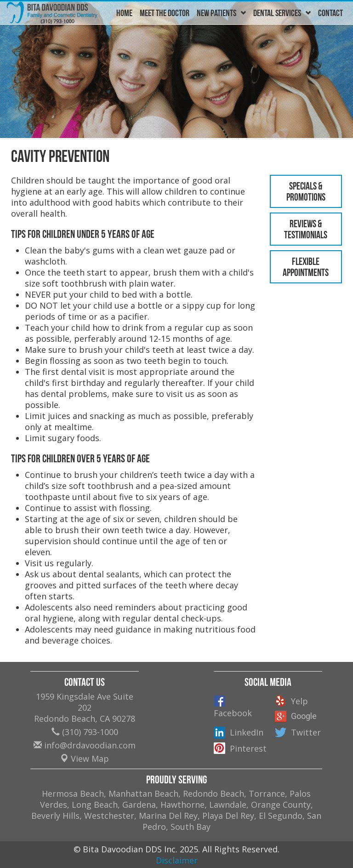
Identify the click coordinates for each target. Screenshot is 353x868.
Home (124, 13)
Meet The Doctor (165, 13)
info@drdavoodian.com (85, 745)
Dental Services (282, 13)
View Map (85, 759)
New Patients (221, 13)
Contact (330, 13)
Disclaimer (177, 860)
